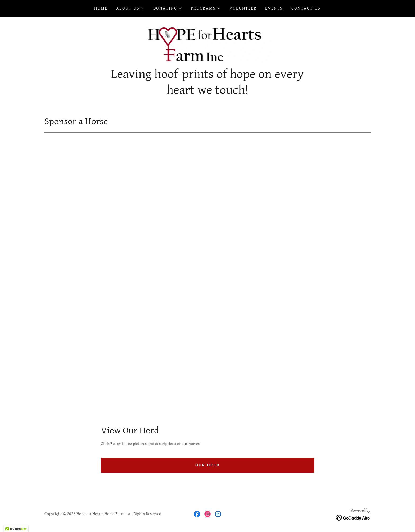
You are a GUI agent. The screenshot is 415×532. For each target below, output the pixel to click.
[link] (208, 43)
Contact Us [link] (306, 8)
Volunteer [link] (243, 8)
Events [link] (274, 8)
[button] (130, 8)
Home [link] (101, 8)
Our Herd (207, 465)
